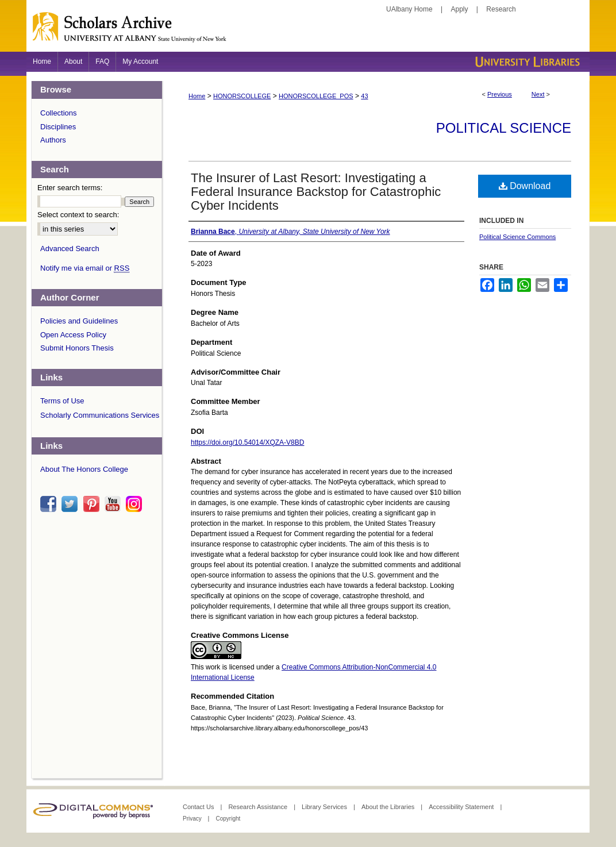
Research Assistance (259, 807)
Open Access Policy (73, 335)
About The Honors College (84, 469)
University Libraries (526, 62)
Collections (59, 113)
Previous (500, 94)
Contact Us (199, 807)
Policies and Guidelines (79, 321)
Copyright (228, 819)
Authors (53, 140)
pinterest (93, 504)
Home (197, 96)
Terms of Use (62, 401)
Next (538, 94)
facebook (50, 504)
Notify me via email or (85, 268)
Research (501, 9)
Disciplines (58, 127)
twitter (71, 504)
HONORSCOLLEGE (242, 96)
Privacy (193, 819)
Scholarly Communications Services (100, 415)
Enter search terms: (70, 188)
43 (364, 96)
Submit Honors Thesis (77, 348)
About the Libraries (389, 807)
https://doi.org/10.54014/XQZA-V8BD (247, 442)
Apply (460, 9)
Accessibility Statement (462, 807)
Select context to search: (78, 215)
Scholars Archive (308, 32)
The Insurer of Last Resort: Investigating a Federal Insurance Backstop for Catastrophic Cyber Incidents (316, 192)
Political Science (504, 128)
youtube (114, 504)
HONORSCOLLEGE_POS (316, 96)
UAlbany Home (409, 9)
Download (525, 186)
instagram (136, 504)
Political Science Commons (517, 237)
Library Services (325, 807)
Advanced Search (70, 249)
